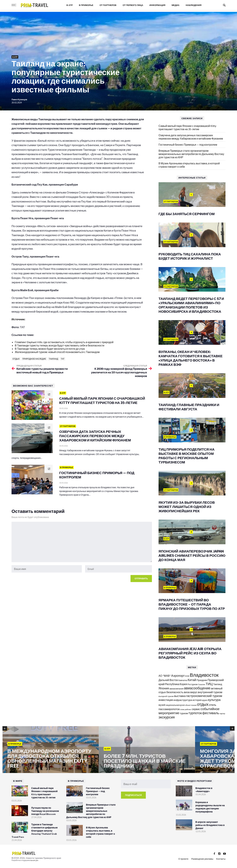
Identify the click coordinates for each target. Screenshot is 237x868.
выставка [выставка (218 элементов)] (180, 696)
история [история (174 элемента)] (197, 700)
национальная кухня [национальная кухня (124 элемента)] (175, 705)
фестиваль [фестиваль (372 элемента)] (211, 713)
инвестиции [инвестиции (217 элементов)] (166, 700)
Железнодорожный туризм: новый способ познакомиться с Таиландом (57, 352)
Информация (157, 5)
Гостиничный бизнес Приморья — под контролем (188, 145)
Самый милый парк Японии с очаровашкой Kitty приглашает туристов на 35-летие (187, 127)
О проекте (183, 859)
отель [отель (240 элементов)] (213, 705)
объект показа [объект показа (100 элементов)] (191, 705)
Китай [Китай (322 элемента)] (192, 680)
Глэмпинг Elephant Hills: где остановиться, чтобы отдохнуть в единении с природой (64, 342)
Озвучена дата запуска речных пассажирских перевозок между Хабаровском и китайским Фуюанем (191, 137)
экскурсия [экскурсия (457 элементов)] (167, 717)
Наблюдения (194, 5)
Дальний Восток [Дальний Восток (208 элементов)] (168, 680)
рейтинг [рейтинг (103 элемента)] (188, 709)
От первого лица (133, 5)
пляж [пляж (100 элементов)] (182, 709)
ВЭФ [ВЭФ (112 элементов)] (187, 676)
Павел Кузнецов (20, 100)
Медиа (176, 5)
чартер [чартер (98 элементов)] (222, 713)
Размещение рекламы (202, 859)
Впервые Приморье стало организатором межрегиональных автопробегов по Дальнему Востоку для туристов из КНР (191, 154)
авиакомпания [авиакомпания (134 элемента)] (177, 689)
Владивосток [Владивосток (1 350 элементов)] (204, 675)
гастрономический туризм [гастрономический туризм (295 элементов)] (204, 696)
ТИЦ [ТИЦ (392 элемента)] (209, 684)
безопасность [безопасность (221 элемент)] (175, 692)
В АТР (70, 5)
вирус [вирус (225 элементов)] (194, 692)
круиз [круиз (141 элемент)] (205, 700)
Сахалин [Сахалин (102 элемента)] (202, 684)
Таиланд (53, 359)
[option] (51, 750)
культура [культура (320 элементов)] (214, 700)
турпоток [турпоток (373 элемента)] (195, 713)
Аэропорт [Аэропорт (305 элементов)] (178, 675)
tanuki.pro (34, 860)
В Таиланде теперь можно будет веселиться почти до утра (50, 349)
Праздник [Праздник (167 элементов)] (202, 680)
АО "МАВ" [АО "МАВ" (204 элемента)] (165, 676)
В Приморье (86, 5)
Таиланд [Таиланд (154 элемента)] (218, 684)
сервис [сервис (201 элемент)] (196, 709)
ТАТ (63, 359)
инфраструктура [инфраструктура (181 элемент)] (183, 700)
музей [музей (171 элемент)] (162, 705)
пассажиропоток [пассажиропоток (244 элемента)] (169, 709)
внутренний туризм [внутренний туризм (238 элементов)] (210, 692)
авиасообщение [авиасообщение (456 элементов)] (197, 688)
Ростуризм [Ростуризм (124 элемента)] (193, 684)
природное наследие (34, 359)
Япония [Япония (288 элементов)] (164, 688)
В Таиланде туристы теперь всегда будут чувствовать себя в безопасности (60, 345)
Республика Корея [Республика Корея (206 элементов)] (176, 684)
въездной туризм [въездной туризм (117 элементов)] (166, 696)
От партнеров (108, 5)
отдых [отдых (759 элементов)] (203, 704)
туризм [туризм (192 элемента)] (184, 713)
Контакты (221, 859)
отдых (16, 359)
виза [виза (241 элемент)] (187, 692)
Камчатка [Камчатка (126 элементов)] (183, 680)
